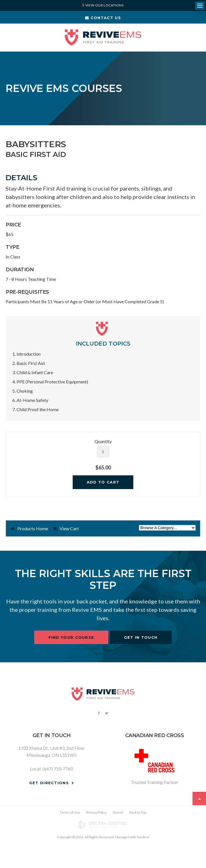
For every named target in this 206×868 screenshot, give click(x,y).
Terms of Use (70, 812)
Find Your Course (71, 637)
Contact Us (103, 18)
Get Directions (49, 783)
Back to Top (138, 812)
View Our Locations (105, 5)
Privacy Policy (96, 812)
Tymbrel (143, 837)
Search (118, 812)
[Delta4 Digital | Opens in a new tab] (103, 825)
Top (199, 798)
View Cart (69, 528)
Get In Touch (141, 637)
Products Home (33, 528)
